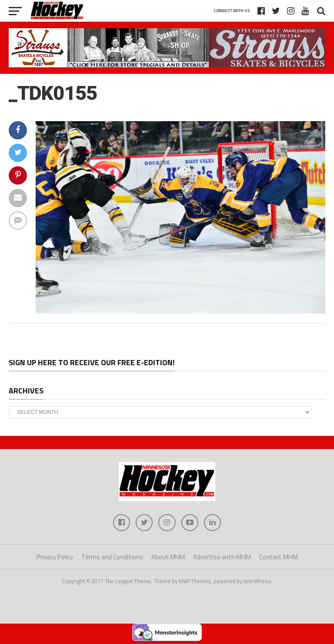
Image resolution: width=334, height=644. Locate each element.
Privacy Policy (55, 557)
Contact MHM (279, 557)
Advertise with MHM (222, 557)
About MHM (168, 557)
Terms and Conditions (112, 557)
